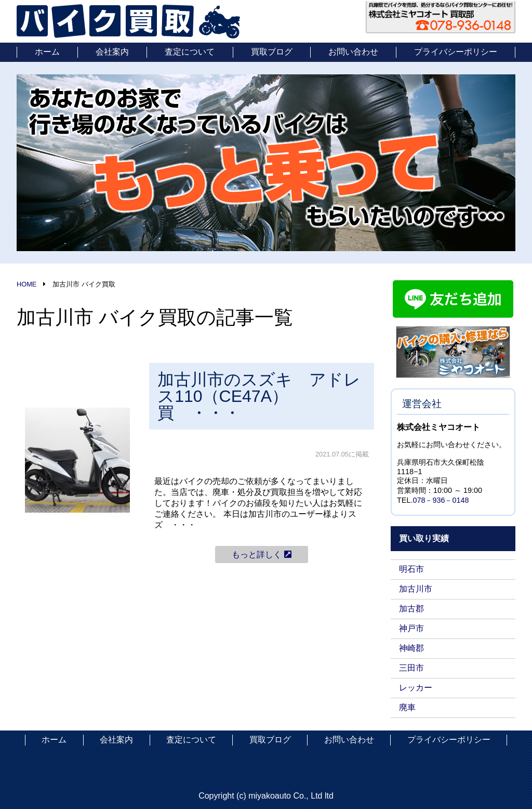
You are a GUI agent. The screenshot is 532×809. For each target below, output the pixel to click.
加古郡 (411, 609)
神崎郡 (411, 648)
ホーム (47, 52)
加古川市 (416, 589)
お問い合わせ (353, 52)
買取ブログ (272, 52)
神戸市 (411, 628)
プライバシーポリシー (456, 52)
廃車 (407, 707)
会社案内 (112, 52)
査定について (190, 52)
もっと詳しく (261, 554)
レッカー (416, 688)
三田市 (411, 668)
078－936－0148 (441, 500)
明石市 (411, 569)
